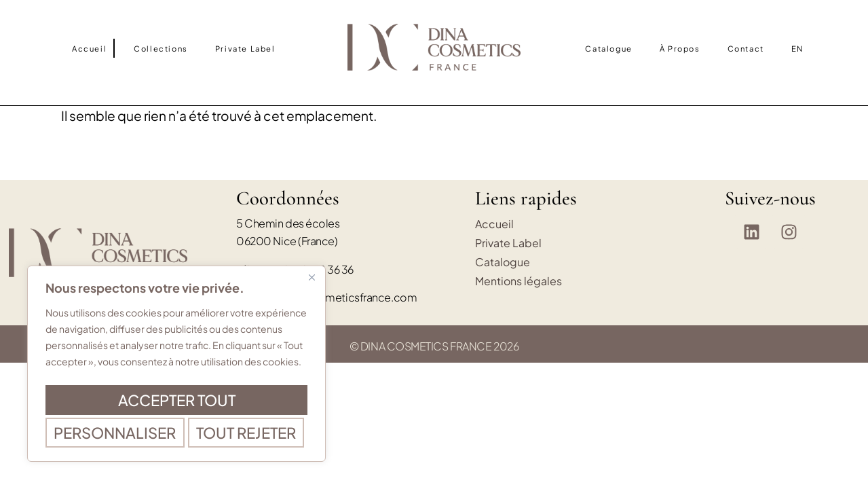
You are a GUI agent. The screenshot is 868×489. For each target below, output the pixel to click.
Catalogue (608, 48)
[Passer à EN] (797, 48)
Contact (746, 48)
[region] (176, 352)
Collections (161, 48)
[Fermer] (312, 255)
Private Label (245, 48)
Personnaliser (174, 373)
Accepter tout (176, 433)
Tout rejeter (174, 403)
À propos (680, 48)
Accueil (89, 48)
